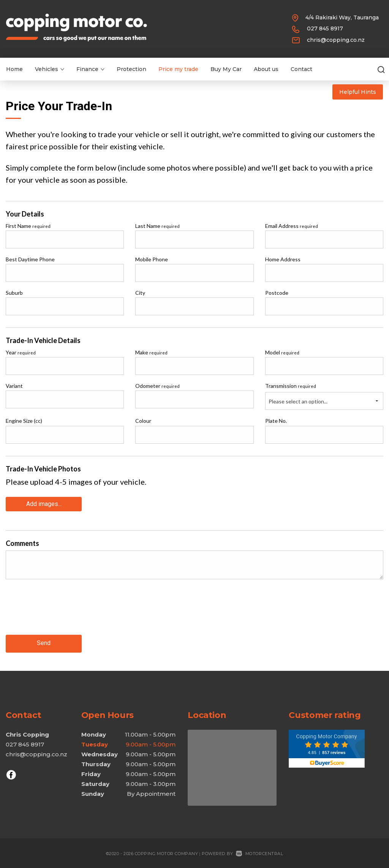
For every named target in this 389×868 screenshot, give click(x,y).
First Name (28, 226)
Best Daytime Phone (30, 259)
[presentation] (63, 612)
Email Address (292, 226)
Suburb (14, 293)
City (140, 293)
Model (282, 352)
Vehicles (50, 69)
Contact (301, 69)
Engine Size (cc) (24, 421)
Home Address (283, 259)
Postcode (277, 293)
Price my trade (178, 69)
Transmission (291, 386)
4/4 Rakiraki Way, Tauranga (342, 17)
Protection (131, 69)
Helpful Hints (358, 92)
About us (266, 69)
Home (14, 69)
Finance (90, 69)
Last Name (157, 226)
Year (21, 352)
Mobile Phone (152, 259)
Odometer (157, 386)
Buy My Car (226, 69)
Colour (143, 421)
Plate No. (276, 421)
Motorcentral (259, 852)
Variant (14, 386)
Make (151, 352)
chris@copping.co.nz (336, 40)
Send (44, 642)
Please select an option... (298, 401)
